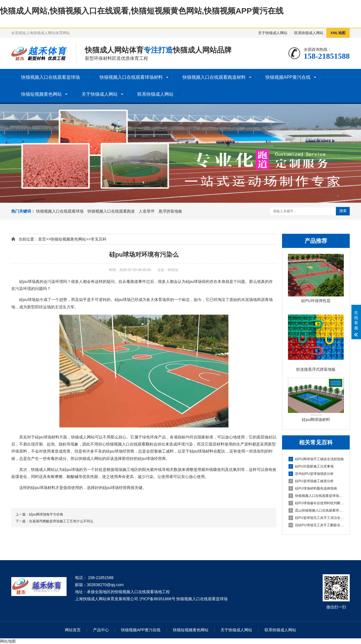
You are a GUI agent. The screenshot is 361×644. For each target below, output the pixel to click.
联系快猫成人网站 (309, 33)
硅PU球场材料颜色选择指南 (313, 488)
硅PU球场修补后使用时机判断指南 (316, 503)
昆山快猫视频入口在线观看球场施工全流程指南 (316, 510)
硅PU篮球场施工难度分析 (311, 481)
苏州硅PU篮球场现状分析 (311, 474)
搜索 (343, 211)
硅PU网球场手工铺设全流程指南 (316, 459)
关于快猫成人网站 (273, 33)
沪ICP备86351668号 (157, 599)
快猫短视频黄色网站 (41, 94)
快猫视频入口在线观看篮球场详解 (316, 496)
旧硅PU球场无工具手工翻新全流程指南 (316, 525)
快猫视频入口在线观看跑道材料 (214, 77)
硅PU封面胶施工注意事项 (311, 466)
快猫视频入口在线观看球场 (60, 211)
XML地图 (338, 33)
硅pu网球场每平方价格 (46, 514)
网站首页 (73, 630)
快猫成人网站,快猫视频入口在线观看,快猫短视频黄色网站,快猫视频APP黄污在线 (142, 11)
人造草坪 (147, 211)
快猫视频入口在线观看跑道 (111, 211)
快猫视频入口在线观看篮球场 (50, 77)
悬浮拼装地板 (170, 211)
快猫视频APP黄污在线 (288, 77)
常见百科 (99, 239)
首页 (42, 239)
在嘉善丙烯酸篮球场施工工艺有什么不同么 (61, 521)
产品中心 (101, 630)
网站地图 (8, 641)
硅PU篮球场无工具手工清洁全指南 (316, 518)
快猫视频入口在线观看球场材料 (131, 77)
